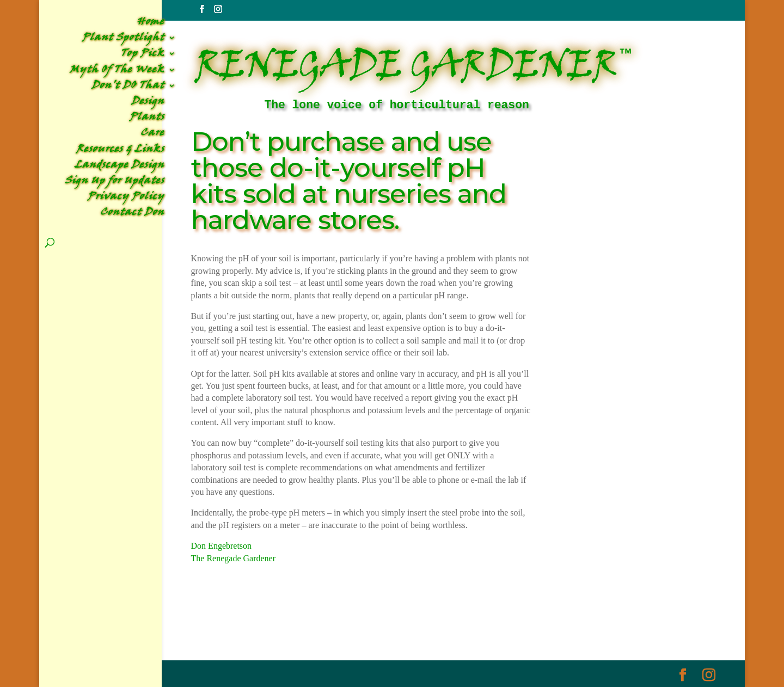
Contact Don (132, 214)
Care (152, 135)
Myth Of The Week (117, 72)
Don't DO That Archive (287, 625)
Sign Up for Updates (115, 183)
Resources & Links (120, 151)
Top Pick (142, 55)
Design (148, 103)
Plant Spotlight (123, 39)
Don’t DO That (128, 87)
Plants (147, 119)
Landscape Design (120, 167)
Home (151, 24)
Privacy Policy (126, 198)
